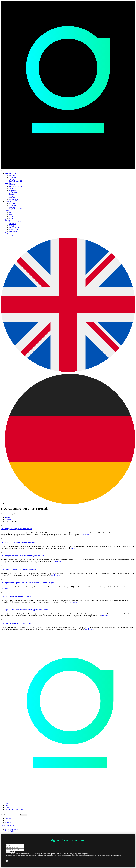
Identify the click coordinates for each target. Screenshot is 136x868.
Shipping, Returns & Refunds (15, 809)
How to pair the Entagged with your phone (16, 623)
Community (9, 235)
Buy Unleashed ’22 (16, 181)
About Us (12, 213)
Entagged (8, 183)
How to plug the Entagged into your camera (16, 529)
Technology (13, 192)
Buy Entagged (14, 200)
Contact (12, 216)
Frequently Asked (15, 222)
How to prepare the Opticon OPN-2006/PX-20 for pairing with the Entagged (28, 583)
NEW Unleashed (11, 174)
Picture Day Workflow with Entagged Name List (18, 542)
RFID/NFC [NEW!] (16, 187)
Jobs (11, 214)
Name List (13, 188)
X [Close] (7, 861)
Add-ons (12, 179)
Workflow (12, 190)
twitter (7, 820)
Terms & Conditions (12, 829)
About (7, 211)
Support (8, 220)
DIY (6, 806)
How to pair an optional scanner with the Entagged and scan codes (24, 610)
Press (11, 218)
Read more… (86, 535)
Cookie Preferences (7, 826)
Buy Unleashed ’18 (16, 209)
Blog (7, 233)
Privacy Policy (10, 831)
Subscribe (23, 815)
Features (12, 175)
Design (11, 194)
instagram (8, 822)
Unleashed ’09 (14, 227)
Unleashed (13, 224)
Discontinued (13, 231)
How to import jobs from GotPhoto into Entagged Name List (22, 556)
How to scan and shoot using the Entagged (16, 596)
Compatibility (14, 177)
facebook (8, 818)
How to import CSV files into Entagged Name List (18, 569)
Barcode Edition (14, 229)
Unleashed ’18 (10, 201)
